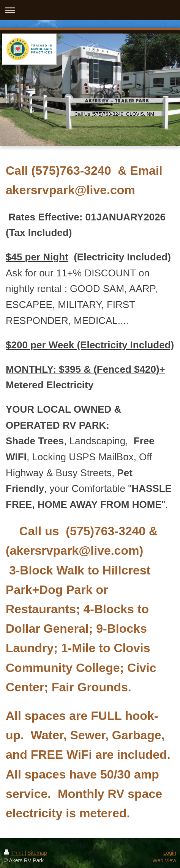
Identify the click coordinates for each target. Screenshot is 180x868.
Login (170, 853)
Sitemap (37, 853)
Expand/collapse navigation (90, 10)
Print (14, 853)
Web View (164, 860)
